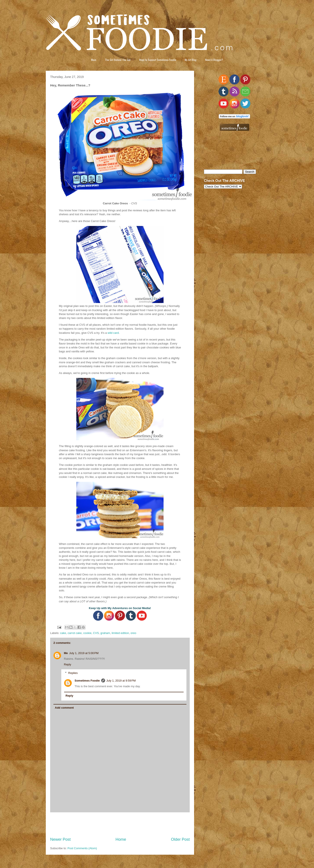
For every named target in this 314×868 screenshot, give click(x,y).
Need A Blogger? (214, 60)
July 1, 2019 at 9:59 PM (121, 681)
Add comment (64, 708)
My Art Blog (191, 60)
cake (63, 633)
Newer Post (60, 839)
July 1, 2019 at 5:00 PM (84, 653)
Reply (67, 664)
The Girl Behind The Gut (118, 60)
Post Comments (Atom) (82, 848)
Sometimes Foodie (87, 681)
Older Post (180, 839)
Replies (73, 673)
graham (105, 633)
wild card (113, 333)
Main (94, 60)
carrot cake (75, 633)
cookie (87, 633)
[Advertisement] (120, 825)
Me (66, 653)
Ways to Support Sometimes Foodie (158, 60)
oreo (133, 633)
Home (121, 839)
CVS (96, 633)
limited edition (120, 633)
